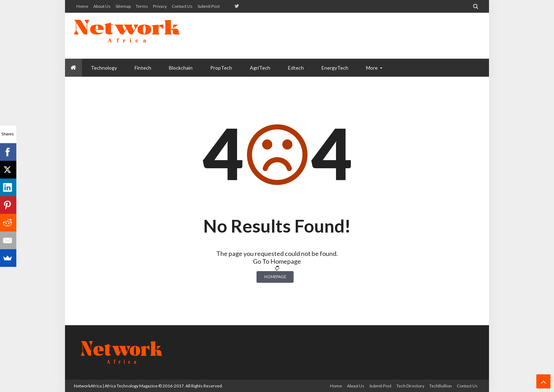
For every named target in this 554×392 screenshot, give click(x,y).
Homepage (275, 277)
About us (102, 6)
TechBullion (441, 386)
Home (82, 6)
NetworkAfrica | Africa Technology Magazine (116, 386)
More (372, 68)
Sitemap (123, 6)
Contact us (182, 6)
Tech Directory (410, 386)
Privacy (160, 6)
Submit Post (209, 6)
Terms (142, 6)
